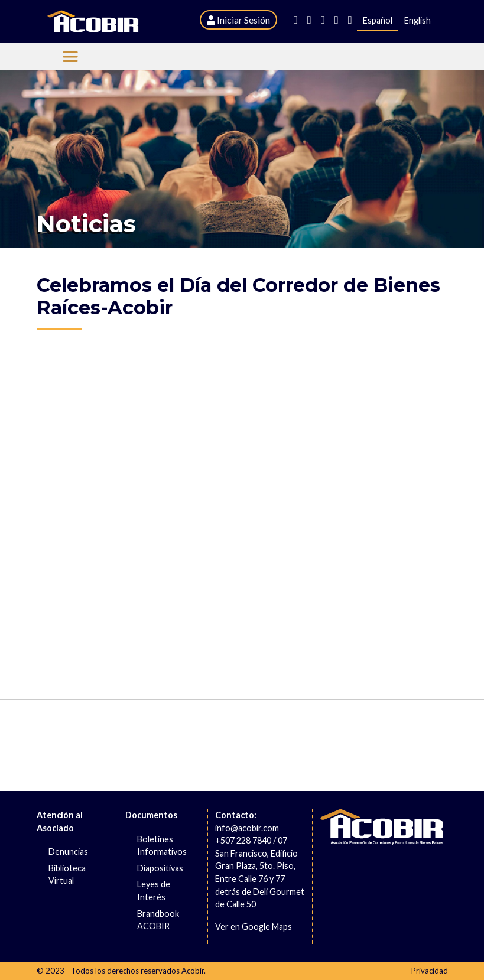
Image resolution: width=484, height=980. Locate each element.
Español (378, 20)
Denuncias (68, 852)
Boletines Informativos (162, 846)
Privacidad (430, 971)
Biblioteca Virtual (67, 875)
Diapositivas (160, 868)
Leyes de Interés (154, 891)
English (418, 20)
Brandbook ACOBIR (158, 920)
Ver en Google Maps (254, 927)
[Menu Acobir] (70, 57)
